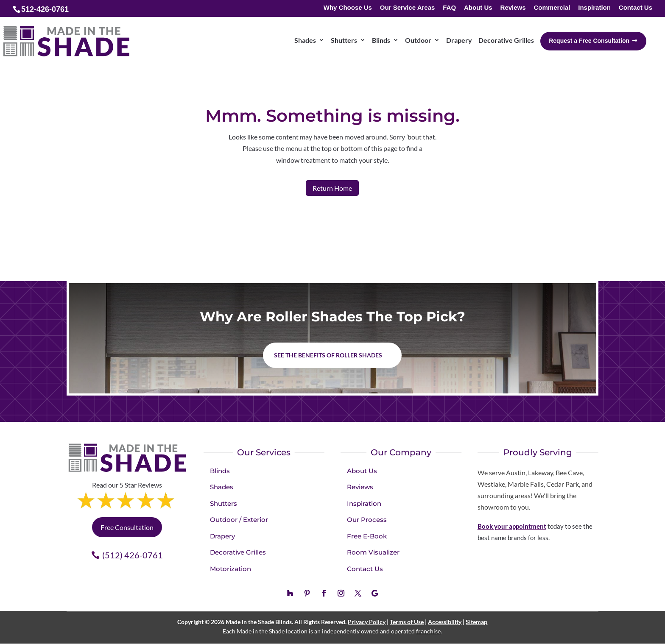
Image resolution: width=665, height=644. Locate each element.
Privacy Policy (367, 622)
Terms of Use (407, 622)
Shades (222, 487)
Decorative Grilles (238, 552)
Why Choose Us (348, 8)
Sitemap (476, 622)
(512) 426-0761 (133, 555)
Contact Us (636, 8)
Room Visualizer (373, 552)
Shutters (224, 503)
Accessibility (445, 622)
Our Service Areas (408, 8)
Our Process (367, 520)
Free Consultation (127, 527)
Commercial (552, 8)
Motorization (231, 569)
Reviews (513, 8)
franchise (428, 631)
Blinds (220, 471)
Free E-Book (367, 536)
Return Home (332, 188)
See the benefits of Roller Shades (328, 355)
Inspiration (594, 8)
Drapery (222, 536)
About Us (478, 8)
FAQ (449, 8)
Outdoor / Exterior (239, 520)
